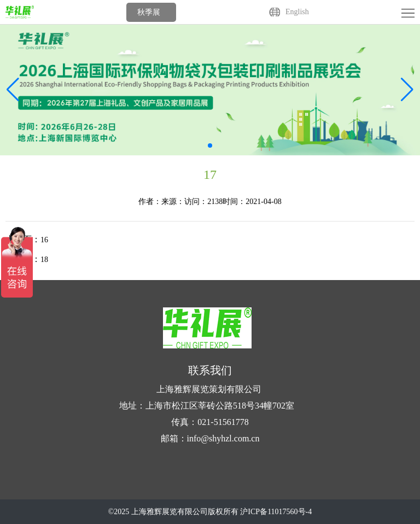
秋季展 (149, 12)
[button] (407, 90)
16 (44, 240)
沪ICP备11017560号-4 (276, 512)
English (297, 12)
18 (44, 260)
